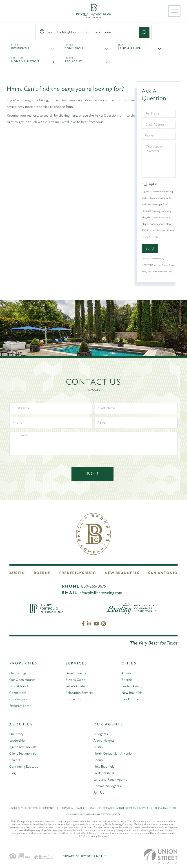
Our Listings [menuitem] (18, 673)
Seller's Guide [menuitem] (76, 686)
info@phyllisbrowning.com (100, 593)
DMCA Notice (97, 856)
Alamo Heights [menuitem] (105, 741)
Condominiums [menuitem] (21, 699)
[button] (144, 33)
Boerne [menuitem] (127, 680)
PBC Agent (73, 62)
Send (150, 249)
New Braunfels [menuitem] (132, 693)
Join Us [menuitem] (99, 793)
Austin (17, 573)
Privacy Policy (74, 856)
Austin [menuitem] (126, 673)
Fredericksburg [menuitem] (133, 686)
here (74, 116)
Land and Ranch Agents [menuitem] (111, 780)
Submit (92, 474)
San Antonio (164, 573)
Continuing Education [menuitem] (26, 767)
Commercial (75, 49)
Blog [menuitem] (13, 773)
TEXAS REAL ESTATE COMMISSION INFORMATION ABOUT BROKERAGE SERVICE (108, 808)
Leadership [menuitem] (18, 741)
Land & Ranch (130, 49)
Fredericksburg (79, 573)
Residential (21, 49)
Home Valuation (25, 62)
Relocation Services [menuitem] (80, 693)
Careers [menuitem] (15, 760)
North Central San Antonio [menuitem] (114, 754)
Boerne (43, 573)
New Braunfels (123, 573)
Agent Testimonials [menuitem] (24, 747)
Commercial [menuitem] (18, 693)
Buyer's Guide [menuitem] (76, 680)
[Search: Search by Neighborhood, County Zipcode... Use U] (88, 33)
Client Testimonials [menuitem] (23, 754)
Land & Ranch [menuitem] (20, 686)
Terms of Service (159, 272)
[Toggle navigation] (175, 12)
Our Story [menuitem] (17, 734)
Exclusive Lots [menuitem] (20, 706)
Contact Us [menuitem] (74, 699)
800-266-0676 (93, 390)
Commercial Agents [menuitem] (108, 786)
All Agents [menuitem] (101, 734)
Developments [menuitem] (76, 673)
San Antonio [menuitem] (131, 699)
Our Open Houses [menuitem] (23, 680)
